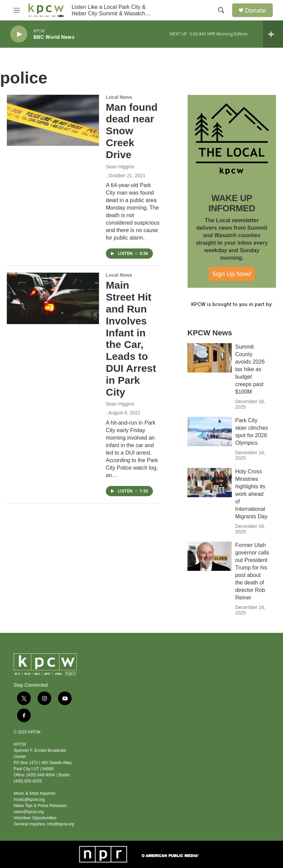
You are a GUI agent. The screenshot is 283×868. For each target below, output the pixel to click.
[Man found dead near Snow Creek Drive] (53, 120)
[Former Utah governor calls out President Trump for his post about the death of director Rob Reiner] (210, 556)
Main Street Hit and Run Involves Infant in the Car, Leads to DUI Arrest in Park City (131, 338)
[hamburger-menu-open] (17, 10)
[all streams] (273, 34)
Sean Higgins (120, 167)
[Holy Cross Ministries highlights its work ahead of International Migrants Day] (210, 483)
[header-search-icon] (221, 10)
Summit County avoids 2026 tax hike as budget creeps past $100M (250, 369)
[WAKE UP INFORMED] (232, 139)
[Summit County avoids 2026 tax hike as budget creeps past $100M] (210, 358)
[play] (19, 34)
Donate (255, 10)
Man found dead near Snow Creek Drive (132, 131)
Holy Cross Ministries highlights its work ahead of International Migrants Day (251, 494)
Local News (119, 97)
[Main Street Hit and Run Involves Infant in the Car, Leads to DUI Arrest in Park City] (53, 298)
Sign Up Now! (232, 274)
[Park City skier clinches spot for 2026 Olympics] (210, 431)
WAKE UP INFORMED (232, 203)
